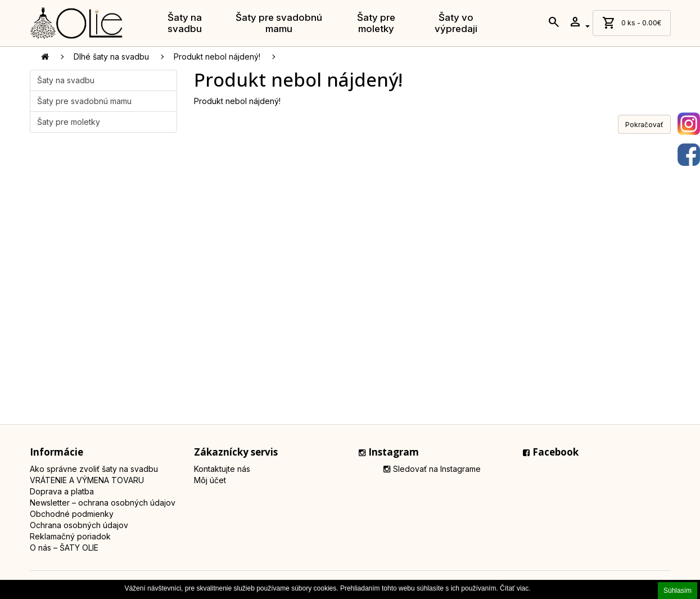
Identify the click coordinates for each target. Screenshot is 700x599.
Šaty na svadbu (185, 23)
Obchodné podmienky (72, 514)
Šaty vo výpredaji (456, 23)
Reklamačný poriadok (70, 536)
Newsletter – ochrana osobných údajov (103, 503)
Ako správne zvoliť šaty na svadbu (94, 469)
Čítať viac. (515, 588)
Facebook (551, 452)
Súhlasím (678, 591)
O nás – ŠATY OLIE (64, 548)
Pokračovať (644, 125)
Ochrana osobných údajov (79, 525)
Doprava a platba (62, 491)
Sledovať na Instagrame (432, 469)
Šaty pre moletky (376, 23)
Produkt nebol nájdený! (217, 57)
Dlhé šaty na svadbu (111, 57)
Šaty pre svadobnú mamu (279, 23)
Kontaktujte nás (222, 469)
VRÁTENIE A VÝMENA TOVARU (87, 480)
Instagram (389, 452)
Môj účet (210, 480)
